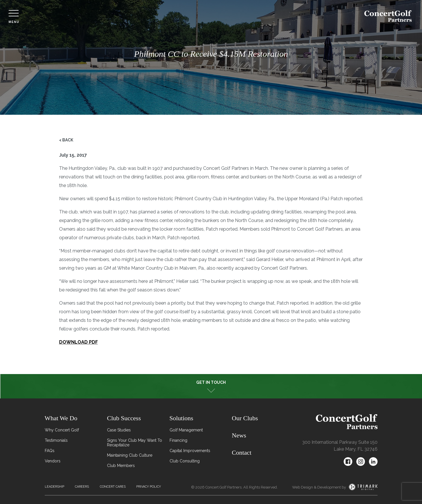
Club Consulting (185, 461)
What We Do (61, 418)
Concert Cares (113, 487)
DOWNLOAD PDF (78, 342)
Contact (242, 453)
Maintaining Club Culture (130, 455)
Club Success (124, 418)
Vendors (53, 461)
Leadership (55, 487)
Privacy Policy (149, 487)
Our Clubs (245, 418)
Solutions (181, 418)
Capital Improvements (190, 451)
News (239, 435)
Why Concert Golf (62, 430)
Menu (14, 17)
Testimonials (56, 440)
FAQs (50, 451)
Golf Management (186, 430)
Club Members (121, 466)
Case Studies (119, 430)
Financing (178, 440)
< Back (66, 140)
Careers (82, 487)
